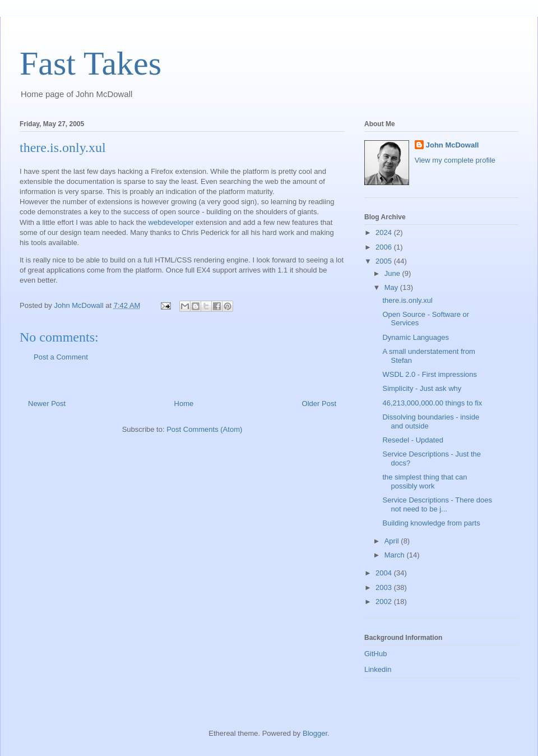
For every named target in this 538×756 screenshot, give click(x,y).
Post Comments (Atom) (204, 429)
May (392, 287)
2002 (385, 601)
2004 (385, 573)
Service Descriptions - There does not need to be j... (437, 504)
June (393, 273)
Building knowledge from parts (431, 523)
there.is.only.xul (407, 300)
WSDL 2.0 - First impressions (430, 374)
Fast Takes (91, 63)
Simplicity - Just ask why (422, 388)
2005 (385, 261)
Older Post (319, 404)
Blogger (315, 733)
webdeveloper (170, 222)
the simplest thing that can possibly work (425, 481)
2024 (385, 232)
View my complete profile (455, 160)
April (393, 541)
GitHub (375, 654)
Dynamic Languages (416, 337)
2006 (385, 247)
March (396, 555)
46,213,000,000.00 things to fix (432, 403)
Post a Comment (61, 357)
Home (184, 404)
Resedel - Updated (412, 440)
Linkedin (378, 669)
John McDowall (453, 145)
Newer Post (47, 404)
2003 (385, 587)
